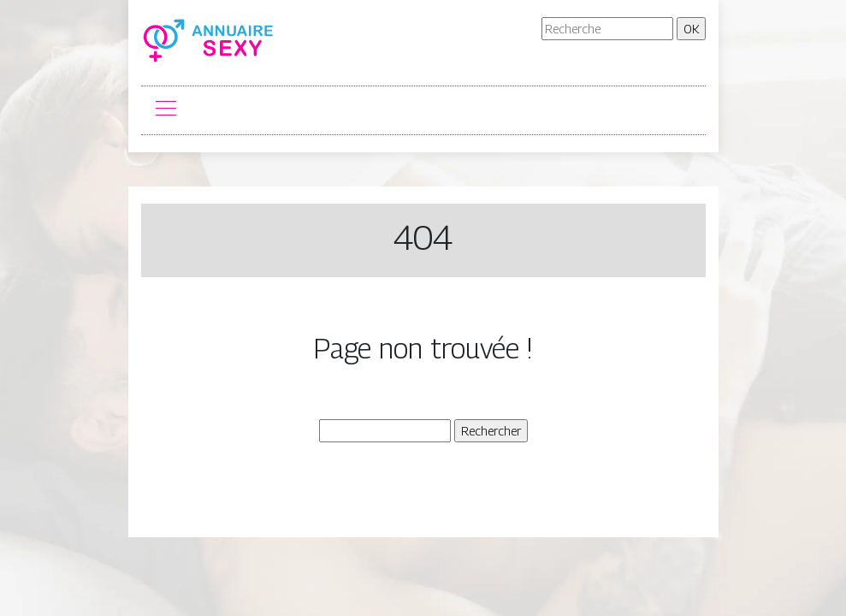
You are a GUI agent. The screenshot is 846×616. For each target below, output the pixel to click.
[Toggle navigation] (165, 110)
